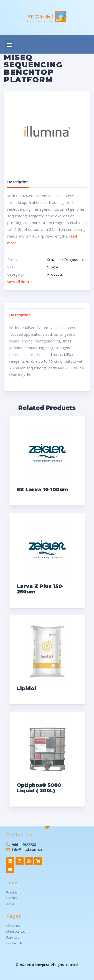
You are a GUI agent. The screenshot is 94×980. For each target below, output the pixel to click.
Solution (54, 259)
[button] (9, 44)
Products (55, 274)
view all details (20, 282)
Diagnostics (74, 259)
